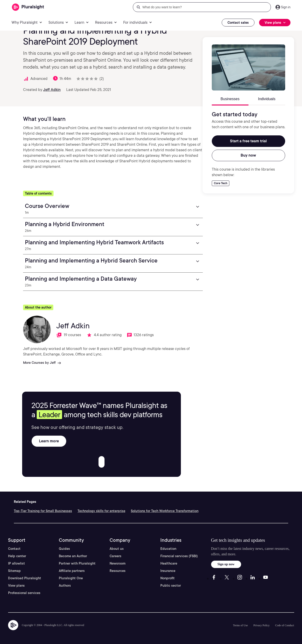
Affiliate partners (72, 571)
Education (168, 549)
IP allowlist (16, 563)
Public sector (171, 586)
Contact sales (238, 23)
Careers (115, 556)
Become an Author (73, 556)
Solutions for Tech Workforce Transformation (165, 511)
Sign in (286, 7)
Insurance (168, 571)
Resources (118, 571)
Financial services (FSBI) (179, 556)
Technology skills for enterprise (101, 511)
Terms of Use (240, 625)
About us (117, 549)
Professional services (24, 593)
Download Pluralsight (25, 578)
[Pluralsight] (28, 7)
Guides (64, 549)
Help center (17, 556)
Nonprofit (167, 578)
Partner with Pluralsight (77, 563)
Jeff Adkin (52, 90)
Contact (14, 549)
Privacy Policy (261, 625)
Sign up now (226, 564)
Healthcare (169, 563)
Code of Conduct (285, 625)
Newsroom (118, 563)
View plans (16, 586)
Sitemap (14, 571)
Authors (65, 586)
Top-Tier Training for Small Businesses (43, 511)
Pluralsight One (71, 578)
